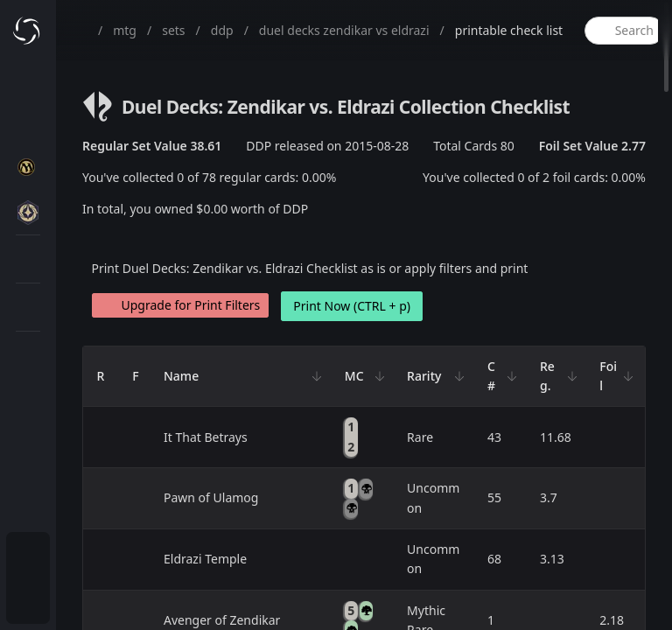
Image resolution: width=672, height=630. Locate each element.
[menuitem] (28, 556)
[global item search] (624, 31)
